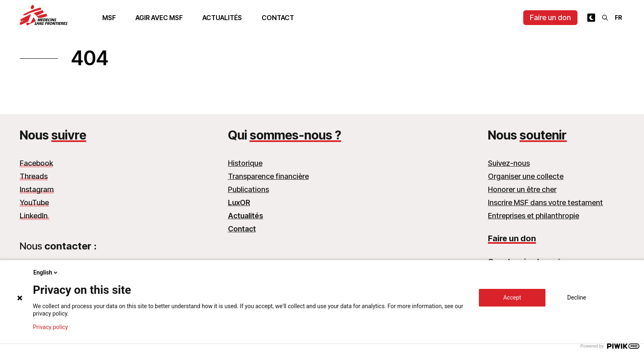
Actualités (222, 18)
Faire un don (550, 17)
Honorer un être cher (522, 189)
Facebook (36, 163)
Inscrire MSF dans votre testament (545, 203)
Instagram (37, 189)
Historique (245, 163)
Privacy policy (50, 327)
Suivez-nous (509, 163)
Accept (512, 297)
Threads (34, 176)
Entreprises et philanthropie (534, 216)
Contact (278, 18)
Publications (248, 189)
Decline (577, 297)
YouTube (34, 203)
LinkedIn (34, 216)
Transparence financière (268, 176)
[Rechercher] (605, 18)
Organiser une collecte (526, 176)
